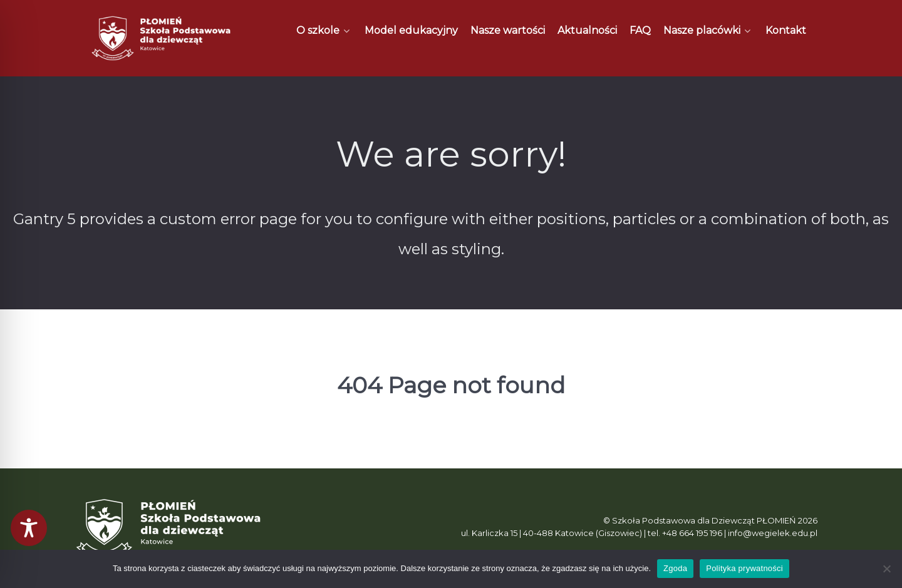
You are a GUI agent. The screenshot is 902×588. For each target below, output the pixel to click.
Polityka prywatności (744, 568)
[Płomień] (162, 38)
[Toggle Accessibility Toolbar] (29, 528)
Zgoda (675, 568)
